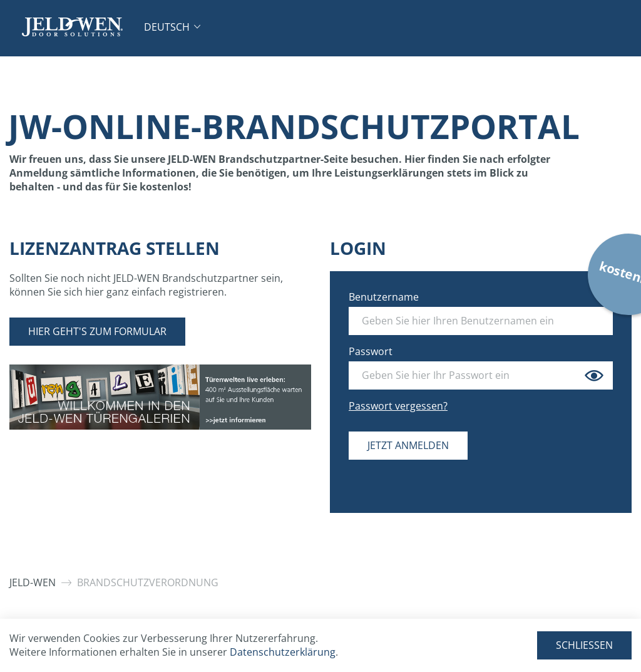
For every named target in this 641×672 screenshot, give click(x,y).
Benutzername (384, 297)
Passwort (371, 351)
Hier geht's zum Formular (97, 331)
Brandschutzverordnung (148, 582)
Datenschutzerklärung (283, 652)
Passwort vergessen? (398, 406)
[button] (172, 27)
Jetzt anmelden (408, 445)
